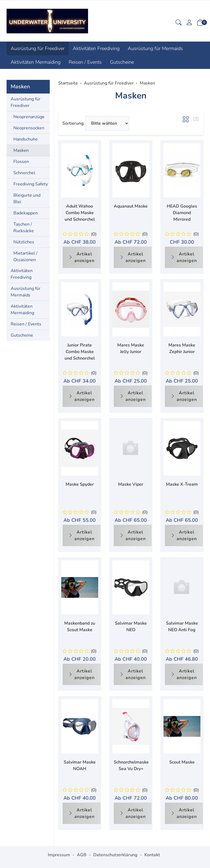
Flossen (21, 162)
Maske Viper (131, 484)
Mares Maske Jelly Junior (131, 348)
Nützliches (24, 242)
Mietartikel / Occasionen (25, 257)
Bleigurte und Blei (27, 199)
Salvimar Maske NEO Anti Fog (182, 627)
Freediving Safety (31, 184)
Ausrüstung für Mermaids (155, 48)
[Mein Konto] (189, 23)
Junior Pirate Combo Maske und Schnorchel (80, 352)
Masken (131, 96)
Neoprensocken (29, 128)
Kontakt (152, 855)
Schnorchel (24, 173)
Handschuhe (26, 139)
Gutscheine (122, 62)
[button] (179, 23)
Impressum (59, 855)
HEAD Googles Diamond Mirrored (182, 213)
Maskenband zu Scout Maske (80, 627)
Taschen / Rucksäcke (24, 228)
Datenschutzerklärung (115, 855)
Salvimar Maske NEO (131, 627)
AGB (82, 855)
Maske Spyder (80, 484)
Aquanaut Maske (131, 206)
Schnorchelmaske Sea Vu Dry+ (131, 765)
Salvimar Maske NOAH (80, 765)
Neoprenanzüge (29, 117)
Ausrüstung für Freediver (38, 48)
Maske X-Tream (182, 484)
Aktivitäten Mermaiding (36, 62)
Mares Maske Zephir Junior (182, 348)
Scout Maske (182, 762)
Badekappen (26, 213)
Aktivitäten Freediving (96, 48)
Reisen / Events (85, 62)
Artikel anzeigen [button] (81, 257)
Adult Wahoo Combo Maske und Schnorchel (80, 213)
